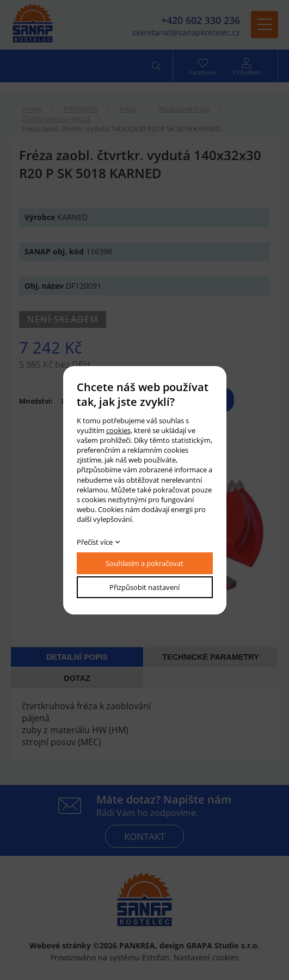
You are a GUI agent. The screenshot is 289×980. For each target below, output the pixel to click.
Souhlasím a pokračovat (144, 563)
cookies (118, 430)
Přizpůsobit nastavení (144, 587)
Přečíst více (95, 542)
